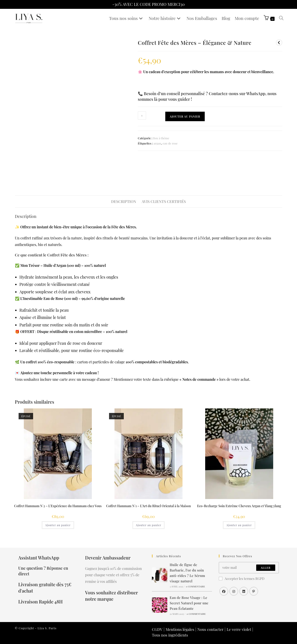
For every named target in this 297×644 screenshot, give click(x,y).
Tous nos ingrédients (170, 635)
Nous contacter (210, 629)
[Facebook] (224, 591)
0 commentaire (195, 586)
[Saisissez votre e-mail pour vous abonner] (249, 568)
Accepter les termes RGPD (242, 579)
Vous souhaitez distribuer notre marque (111, 596)
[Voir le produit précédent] (279, 43)
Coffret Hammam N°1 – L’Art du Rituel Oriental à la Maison (148, 506)
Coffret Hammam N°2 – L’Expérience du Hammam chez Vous (58, 506)
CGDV (157, 629)
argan (157, 143)
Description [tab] (124, 201)
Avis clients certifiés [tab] (164, 201)
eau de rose (170, 143)
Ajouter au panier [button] (239, 525)
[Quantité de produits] (142, 116)
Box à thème (161, 138)
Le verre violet (239, 629)
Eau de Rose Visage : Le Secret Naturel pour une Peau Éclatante (189, 603)
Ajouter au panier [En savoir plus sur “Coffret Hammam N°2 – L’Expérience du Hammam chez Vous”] (58, 525)
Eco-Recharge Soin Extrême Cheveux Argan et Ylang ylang (239, 506)
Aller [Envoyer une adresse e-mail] (266, 568)
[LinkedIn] (244, 591)
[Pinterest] (254, 591)
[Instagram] (234, 591)
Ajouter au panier (185, 116)
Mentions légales (180, 629)
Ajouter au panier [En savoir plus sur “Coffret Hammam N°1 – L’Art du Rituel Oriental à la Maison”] (148, 525)
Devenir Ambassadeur (108, 558)
